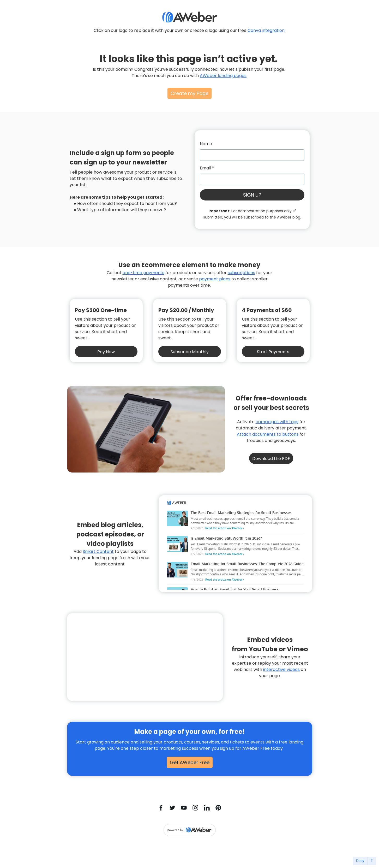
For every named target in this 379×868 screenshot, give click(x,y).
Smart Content (98, 551)
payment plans (215, 279)
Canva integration (266, 30)
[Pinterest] (218, 808)
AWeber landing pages (223, 76)
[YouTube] (184, 808)
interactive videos (281, 669)
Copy (360, 861)
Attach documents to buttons (268, 434)
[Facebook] (161, 808)
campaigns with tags (277, 422)
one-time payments (143, 273)
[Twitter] (172, 808)
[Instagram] (195, 808)
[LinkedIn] (207, 808)
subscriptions (241, 273)
